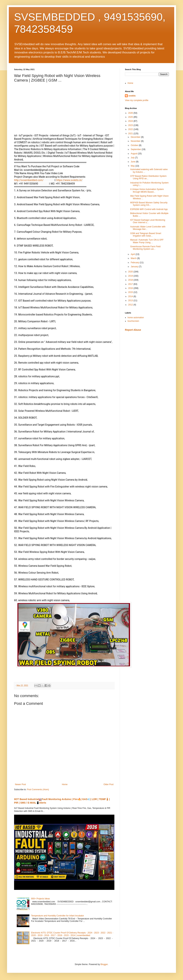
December (136, 137)
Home (65, 784)
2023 (131, 125)
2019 (131, 276)
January (135, 267)
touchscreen (133, 321)
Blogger (104, 964)
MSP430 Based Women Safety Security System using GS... (149, 204)
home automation (136, 318)
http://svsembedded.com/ (29, 180)
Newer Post (20, 784)
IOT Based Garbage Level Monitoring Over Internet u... (148, 221)
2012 (131, 305)
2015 (131, 292)
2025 (131, 117)
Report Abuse (133, 330)
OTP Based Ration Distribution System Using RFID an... (148, 177)
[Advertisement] (147, 359)
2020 (131, 272)
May (133, 166)
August (134, 154)
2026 (131, 113)
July (133, 158)
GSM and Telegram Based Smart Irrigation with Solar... (146, 235)
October (135, 145)
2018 (131, 280)
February (135, 263)
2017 (131, 284)
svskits (132, 96)
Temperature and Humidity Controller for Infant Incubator (58, 916)
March (134, 258)
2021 (131, 134)
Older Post (108, 784)
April (133, 254)
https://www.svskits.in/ (69, 180)
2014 (131, 296)
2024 (131, 121)
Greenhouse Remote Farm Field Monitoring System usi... (145, 248)
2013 (131, 300)
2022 (131, 129)
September (136, 149)
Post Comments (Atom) (38, 790)
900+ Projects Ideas (40, 899)
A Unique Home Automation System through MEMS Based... (147, 190)
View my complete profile (137, 100)
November (136, 141)
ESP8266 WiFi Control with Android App (149, 209)
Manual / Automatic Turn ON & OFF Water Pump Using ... (147, 241)
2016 (131, 288)
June (133, 162)
